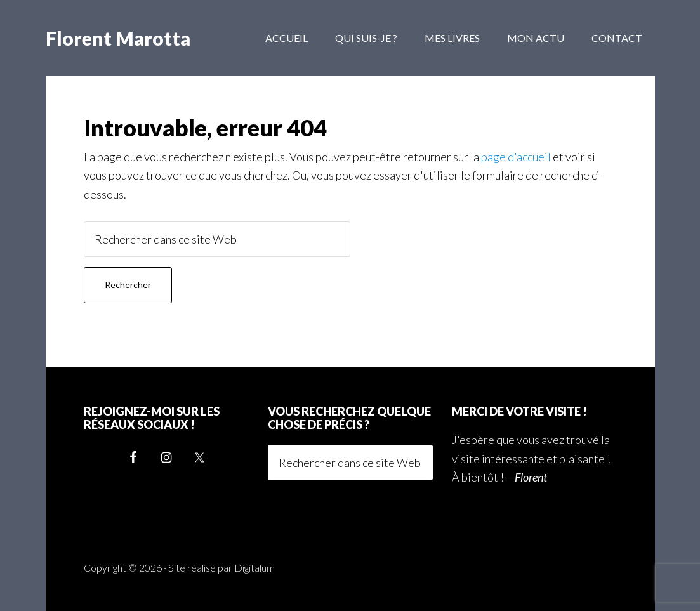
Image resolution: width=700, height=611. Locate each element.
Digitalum (254, 568)
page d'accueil (516, 157)
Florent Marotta (118, 38)
